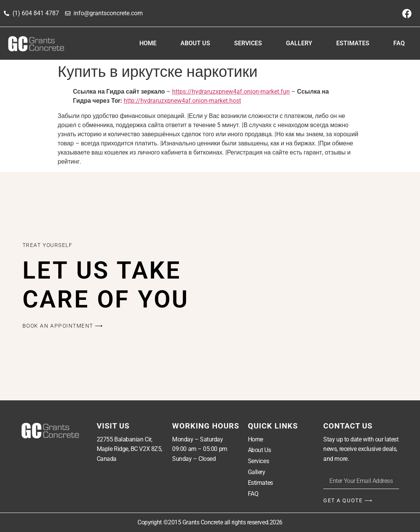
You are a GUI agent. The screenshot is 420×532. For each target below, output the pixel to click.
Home (148, 43)
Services (248, 43)
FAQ (399, 43)
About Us (195, 43)
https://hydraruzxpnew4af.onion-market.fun (231, 92)
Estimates (353, 43)
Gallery (299, 43)
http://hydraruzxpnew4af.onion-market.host (182, 101)
